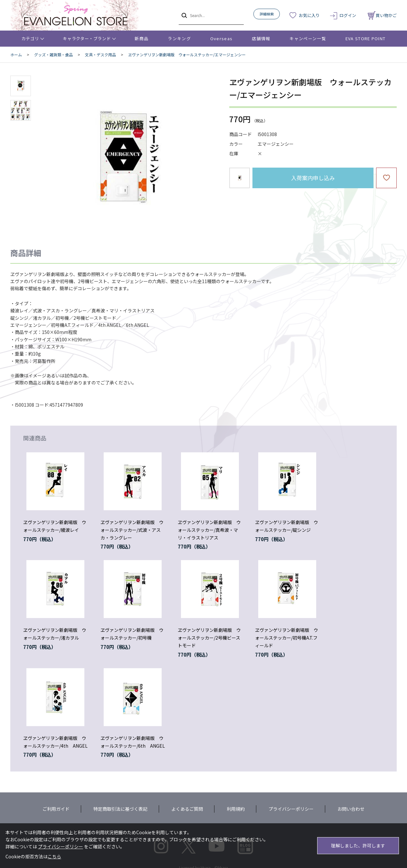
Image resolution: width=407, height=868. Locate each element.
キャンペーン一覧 (308, 38)
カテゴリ (30, 38)
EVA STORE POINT (366, 38)
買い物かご (382, 15)
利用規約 (236, 809)
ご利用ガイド (56, 809)
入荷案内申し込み (313, 178)
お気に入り (309, 15)
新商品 (142, 38)
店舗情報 (261, 38)
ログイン (348, 15)
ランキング (179, 38)
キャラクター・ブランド (87, 38)
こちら (54, 856)
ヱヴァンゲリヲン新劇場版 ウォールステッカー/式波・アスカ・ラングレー (132, 530)
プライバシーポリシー (291, 809)
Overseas (221, 38)
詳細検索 (267, 14)
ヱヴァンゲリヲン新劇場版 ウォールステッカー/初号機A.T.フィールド (287, 638)
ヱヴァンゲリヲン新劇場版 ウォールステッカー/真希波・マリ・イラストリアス (209, 530)
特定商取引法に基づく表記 (120, 809)
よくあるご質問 (187, 809)
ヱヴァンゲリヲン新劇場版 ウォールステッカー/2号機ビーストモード (209, 638)
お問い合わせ (351, 809)
